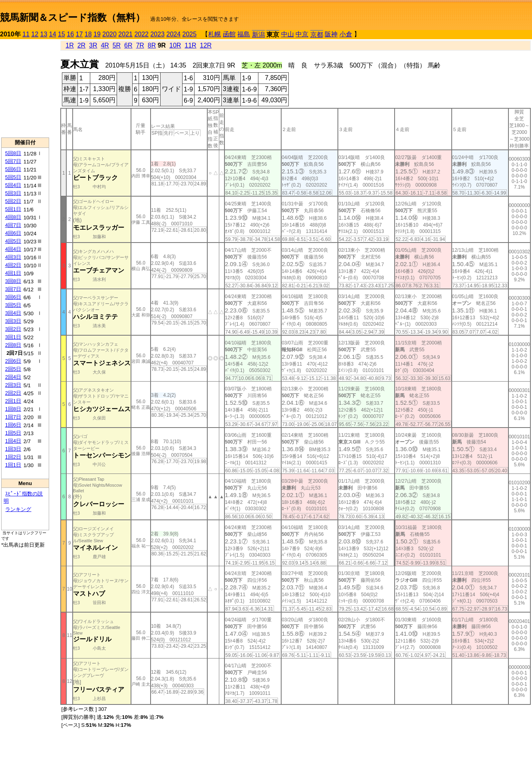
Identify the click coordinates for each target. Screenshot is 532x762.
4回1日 (13, 273)
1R (69, 45)
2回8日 (13, 345)
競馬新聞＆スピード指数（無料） (72, 17)
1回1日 (13, 465)
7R (140, 45)
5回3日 (13, 193)
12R (206, 45)
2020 (109, 34)
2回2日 (13, 393)
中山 (288, 34)
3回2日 (13, 329)
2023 (157, 34)
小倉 (346, 34)
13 (44, 34)
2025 (190, 34)
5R (117, 45)
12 (35, 34)
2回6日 (13, 361)
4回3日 (13, 257)
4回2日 (13, 265)
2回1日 (13, 401)
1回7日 (13, 417)
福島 (244, 34)
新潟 (258, 35)
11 (26, 34)
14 (53, 34)
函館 (229, 34)
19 (97, 34)
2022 (141, 34)
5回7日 (13, 161)
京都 (317, 35)
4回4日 (13, 249)
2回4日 (13, 377)
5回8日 (13, 153)
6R (128, 45)
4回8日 (13, 217)
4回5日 (13, 241)
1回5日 (13, 433)
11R (190, 45)
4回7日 (13, 225)
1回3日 (13, 449)
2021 (125, 34)
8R (152, 45)
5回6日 (13, 169)
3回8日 (13, 281)
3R (93, 45)
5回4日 (13, 185)
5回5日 (13, 177)
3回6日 (13, 297)
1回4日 (13, 441)
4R (105, 45)
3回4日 (13, 313)
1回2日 (13, 457)
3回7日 (13, 289)
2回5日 (13, 369)
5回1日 (13, 209)
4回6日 (13, 233)
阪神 (331, 34)
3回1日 (13, 337)
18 (88, 34)
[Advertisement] (25, 88)
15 (62, 34)
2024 (173, 34)
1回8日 (13, 409)
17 (79, 34)
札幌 (214, 34)
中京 (302, 34)
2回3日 (13, 385)
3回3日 (13, 321)
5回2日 (13, 201)
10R (175, 45)
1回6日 (13, 425)
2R (81, 45)
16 (70, 34)
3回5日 (13, 305)
